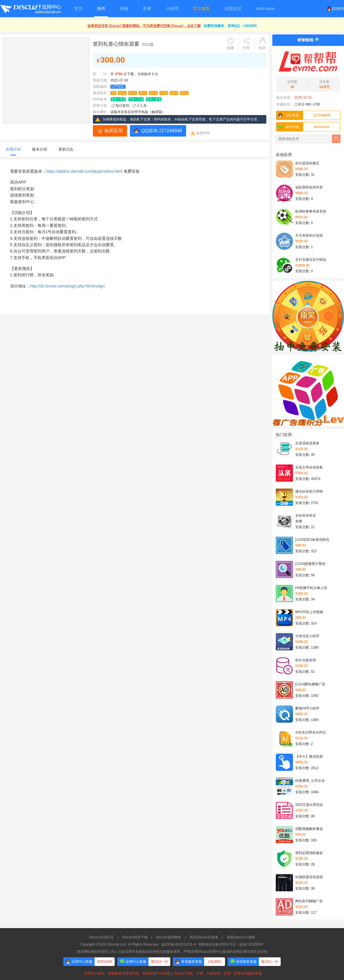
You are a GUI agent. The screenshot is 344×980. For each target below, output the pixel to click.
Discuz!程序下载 (135, 937)
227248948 (303, 115)
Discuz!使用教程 (168, 937)
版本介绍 (40, 149)
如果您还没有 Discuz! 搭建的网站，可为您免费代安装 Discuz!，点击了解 (144, 26)
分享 (246, 48)
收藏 (230, 48)
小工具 (142, 106)
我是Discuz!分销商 (241, 937)
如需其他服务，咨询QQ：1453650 (230, 26)
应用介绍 (13, 149)
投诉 (262, 48)
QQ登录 (336, 9)
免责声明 (203, 133)
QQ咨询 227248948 (162, 131)
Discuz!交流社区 (101, 937)
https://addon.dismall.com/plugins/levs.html (84, 171)
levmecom (303, 127)
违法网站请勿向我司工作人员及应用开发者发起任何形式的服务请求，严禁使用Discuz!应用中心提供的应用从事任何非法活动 (172, 952)
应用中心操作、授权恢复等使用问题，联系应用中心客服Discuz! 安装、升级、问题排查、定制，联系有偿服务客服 (172, 973)
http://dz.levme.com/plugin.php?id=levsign (67, 286)
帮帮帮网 (305, 40)
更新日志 (66, 149)
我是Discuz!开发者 (204, 937)
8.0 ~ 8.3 (154, 99)
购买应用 (114, 131)
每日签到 (122, 106)
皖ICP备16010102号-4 (179, 944)
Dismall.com (117, 944)
